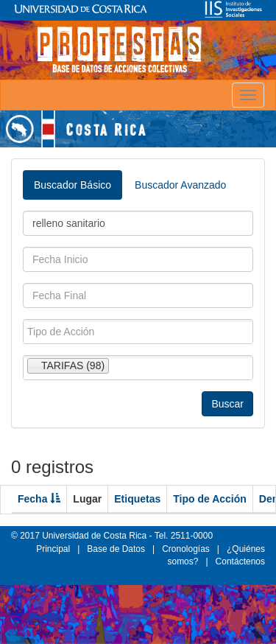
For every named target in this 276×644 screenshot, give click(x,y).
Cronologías (186, 549)
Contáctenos (240, 561)
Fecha (39, 499)
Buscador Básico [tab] (72, 185)
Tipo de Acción (210, 499)
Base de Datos (116, 549)
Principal (53, 549)
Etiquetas (137, 499)
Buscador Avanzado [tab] (180, 185)
